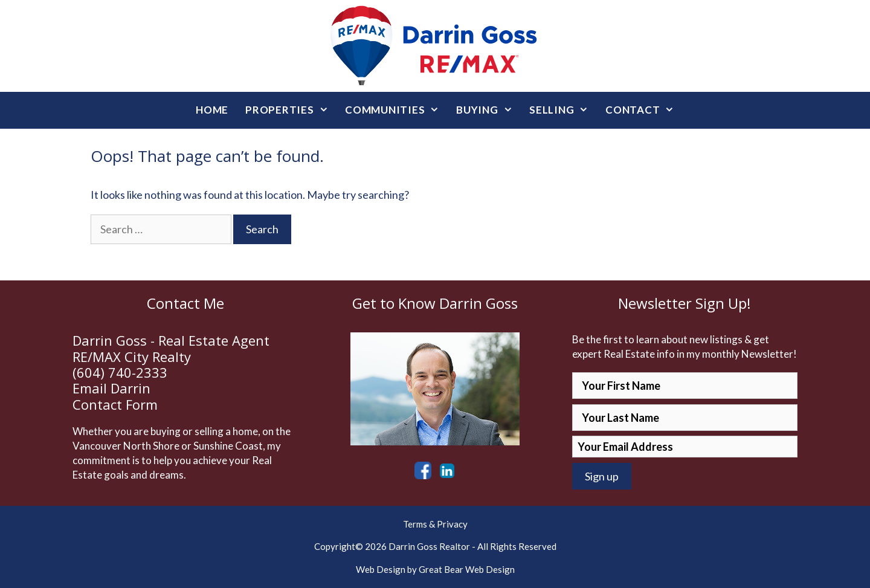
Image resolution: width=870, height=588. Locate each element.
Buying (488, 110)
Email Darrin (111, 388)
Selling (563, 110)
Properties (291, 110)
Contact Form (115, 404)
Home (212, 110)
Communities (396, 110)
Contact (644, 110)
